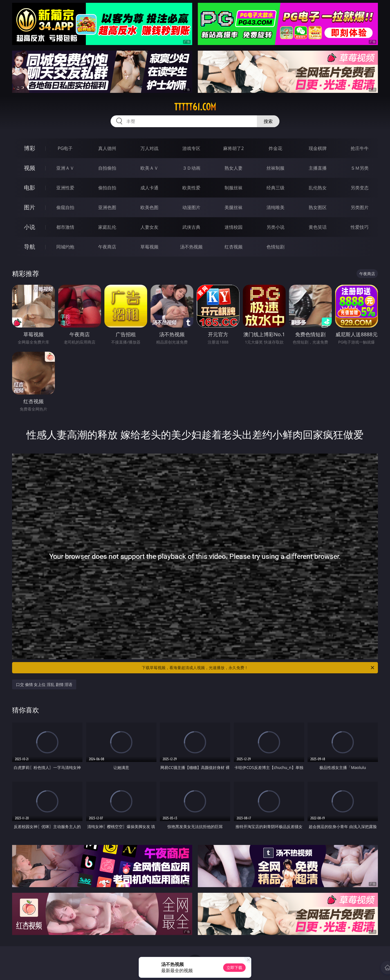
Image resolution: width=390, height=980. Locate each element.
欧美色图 (149, 207)
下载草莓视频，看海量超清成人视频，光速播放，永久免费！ (258, 668)
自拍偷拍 (107, 168)
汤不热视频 (191, 247)
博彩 (30, 148)
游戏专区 (191, 148)
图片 (30, 207)
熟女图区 (318, 207)
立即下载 (234, 967)
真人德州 (107, 148)
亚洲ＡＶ (65, 168)
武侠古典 (191, 227)
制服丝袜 (234, 188)
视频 (30, 168)
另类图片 (360, 207)
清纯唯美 (275, 207)
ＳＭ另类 (360, 168)
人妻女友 (149, 227)
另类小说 (275, 227)
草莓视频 (149, 247)
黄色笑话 (318, 227)
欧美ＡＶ (149, 168)
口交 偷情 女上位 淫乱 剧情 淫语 (44, 684)
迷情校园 (234, 227)
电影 (30, 188)
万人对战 (149, 148)
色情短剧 (275, 247)
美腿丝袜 (234, 207)
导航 (30, 247)
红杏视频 (234, 247)
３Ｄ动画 (191, 168)
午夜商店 (107, 247)
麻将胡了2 (233, 148)
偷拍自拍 (107, 188)
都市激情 (65, 227)
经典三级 (275, 188)
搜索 (268, 121)
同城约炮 (65, 247)
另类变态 (360, 188)
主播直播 (318, 168)
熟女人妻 (234, 168)
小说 (30, 227)
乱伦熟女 (318, 188)
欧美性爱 (191, 188)
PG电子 (65, 148)
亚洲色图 (107, 207)
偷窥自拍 (65, 207)
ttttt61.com (195, 107)
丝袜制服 (275, 168)
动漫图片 (191, 207)
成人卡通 (149, 188)
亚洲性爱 (65, 188)
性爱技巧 (360, 227)
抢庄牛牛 (360, 148)
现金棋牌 (318, 148)
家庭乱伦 (107, 227)
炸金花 (275, 148)
